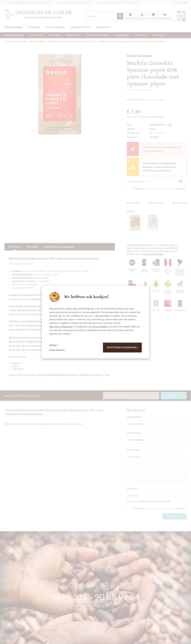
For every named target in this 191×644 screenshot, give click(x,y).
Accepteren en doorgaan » (122, 347)
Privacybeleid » (57, 350)
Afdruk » (54, 345)
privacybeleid (100, 326)
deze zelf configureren (61, 326)
